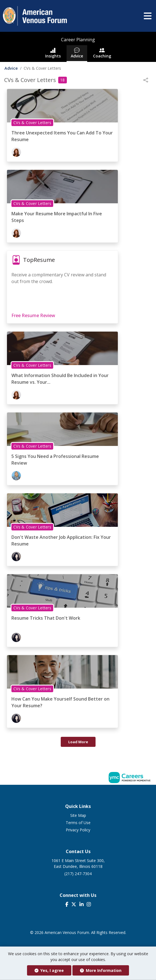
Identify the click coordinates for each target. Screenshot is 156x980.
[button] (148, 16)
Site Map (78, 815)
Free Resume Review (33, 315)
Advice (77, 53)
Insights (53, 53)
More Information (101, 970)
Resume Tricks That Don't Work (46, 618)
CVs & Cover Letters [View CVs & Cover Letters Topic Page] (32, 123)
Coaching (102, 53)
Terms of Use (78, 823)
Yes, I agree (49, 970)
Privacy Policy (78, 830)
